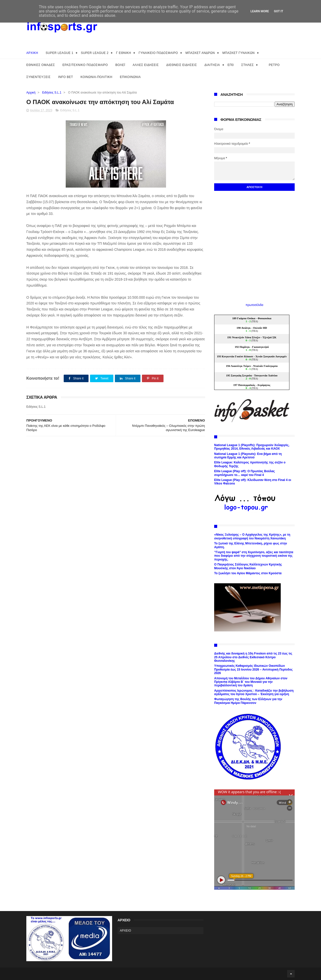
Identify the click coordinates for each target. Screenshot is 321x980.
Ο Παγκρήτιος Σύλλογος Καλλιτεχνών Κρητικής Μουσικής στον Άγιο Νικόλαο (248, 566)
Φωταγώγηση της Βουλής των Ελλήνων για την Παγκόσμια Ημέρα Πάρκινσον (248, 701)
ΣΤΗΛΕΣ (248, 65)
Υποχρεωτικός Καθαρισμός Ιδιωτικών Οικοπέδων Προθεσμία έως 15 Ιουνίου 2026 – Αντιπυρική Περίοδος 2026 (253, 669)
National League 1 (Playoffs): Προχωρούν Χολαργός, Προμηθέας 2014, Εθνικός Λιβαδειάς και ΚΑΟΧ (252, 447)
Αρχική (31, 93)
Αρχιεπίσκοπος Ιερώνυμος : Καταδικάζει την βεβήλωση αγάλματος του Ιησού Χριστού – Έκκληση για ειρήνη (254, 692)
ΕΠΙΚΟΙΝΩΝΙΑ (130, 77)
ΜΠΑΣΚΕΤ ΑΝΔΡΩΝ (200, 53)
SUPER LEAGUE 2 (95, 53)
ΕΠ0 (231, 65)
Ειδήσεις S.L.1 (52, 93)
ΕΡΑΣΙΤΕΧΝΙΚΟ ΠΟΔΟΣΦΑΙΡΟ (85, 65)
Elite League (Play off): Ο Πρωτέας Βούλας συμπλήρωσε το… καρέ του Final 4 (245, 473)
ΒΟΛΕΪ (120, 65)
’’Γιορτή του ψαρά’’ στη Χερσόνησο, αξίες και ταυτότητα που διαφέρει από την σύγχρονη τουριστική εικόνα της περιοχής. (254, 556)
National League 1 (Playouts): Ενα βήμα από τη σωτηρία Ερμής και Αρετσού (248, 456)
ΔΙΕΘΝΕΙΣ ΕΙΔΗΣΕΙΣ (182, 65)
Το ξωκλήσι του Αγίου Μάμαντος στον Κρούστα (248, 573)
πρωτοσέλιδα (254, 305)
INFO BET (66, 77)
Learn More (260, 11)
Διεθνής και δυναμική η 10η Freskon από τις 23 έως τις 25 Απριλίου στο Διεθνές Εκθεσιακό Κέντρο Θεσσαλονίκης (253, 657)
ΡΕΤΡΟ (274, 65)
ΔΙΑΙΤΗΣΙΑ (212, 65)
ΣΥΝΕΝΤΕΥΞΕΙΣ (38, 77)
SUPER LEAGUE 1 (59, 53)
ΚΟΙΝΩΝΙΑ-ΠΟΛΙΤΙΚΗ (96, 77)
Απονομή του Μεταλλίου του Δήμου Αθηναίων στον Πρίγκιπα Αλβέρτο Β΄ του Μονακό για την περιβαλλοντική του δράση (251, 682)
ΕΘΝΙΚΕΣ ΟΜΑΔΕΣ (41, 65)
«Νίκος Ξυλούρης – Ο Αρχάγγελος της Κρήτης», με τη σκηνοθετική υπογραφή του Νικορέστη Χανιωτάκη (252, 536)
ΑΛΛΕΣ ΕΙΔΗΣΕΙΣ (146, 65)
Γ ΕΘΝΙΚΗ (124, 53)
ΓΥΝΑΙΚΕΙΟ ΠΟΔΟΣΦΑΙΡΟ (158, 53)
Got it (278, 11)
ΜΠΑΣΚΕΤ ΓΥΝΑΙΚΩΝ (239, 53)
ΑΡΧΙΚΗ (32, 53)
